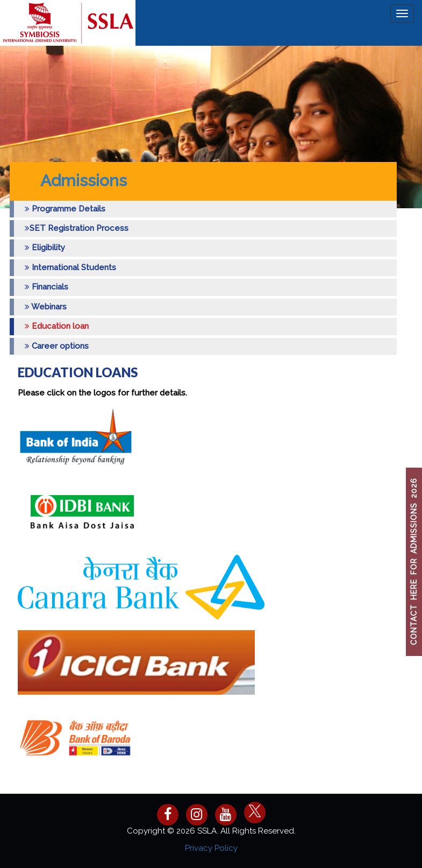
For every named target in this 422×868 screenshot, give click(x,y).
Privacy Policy (211, 848)
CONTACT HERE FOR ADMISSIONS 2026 (414, 562)
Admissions (84, 181)
